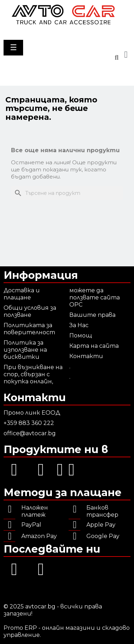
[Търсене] (67, 193)
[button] (116, 58)
